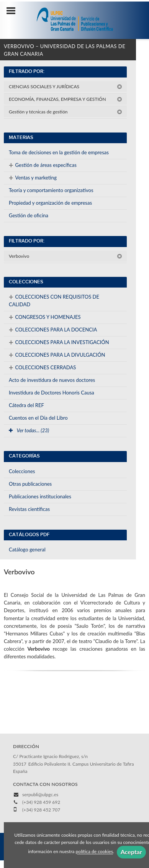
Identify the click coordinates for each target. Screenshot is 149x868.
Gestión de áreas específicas (43, 165)
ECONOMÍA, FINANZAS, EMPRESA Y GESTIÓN (65, 99)
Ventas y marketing (33, 178)
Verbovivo (65, 256)
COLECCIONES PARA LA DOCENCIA (53, 330)
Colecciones (22, 471)
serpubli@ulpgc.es (40, 794)
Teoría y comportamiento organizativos (51, 190)
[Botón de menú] (14, 11)
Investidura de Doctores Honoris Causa (52, 393)
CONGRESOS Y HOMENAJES (45, 317)
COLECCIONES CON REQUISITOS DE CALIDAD (54, 300)
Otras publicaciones (30, 484)
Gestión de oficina (29, 215)
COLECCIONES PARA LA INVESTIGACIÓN (59, 342)
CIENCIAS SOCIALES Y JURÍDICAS (65, 86)
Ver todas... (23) (29, 430)
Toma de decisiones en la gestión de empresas (59, 152)
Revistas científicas (29, 509)
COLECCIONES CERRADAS (42, 367)
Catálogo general (27, 550)
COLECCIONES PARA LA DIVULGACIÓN (57, 355)
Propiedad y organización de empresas (50, 203)
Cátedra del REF (26, 405)
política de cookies (94, 852)
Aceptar (131, 852)
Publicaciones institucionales (40, 496)
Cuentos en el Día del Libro (38, 418)
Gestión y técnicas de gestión (65, 112)
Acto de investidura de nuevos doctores (52, 380)
